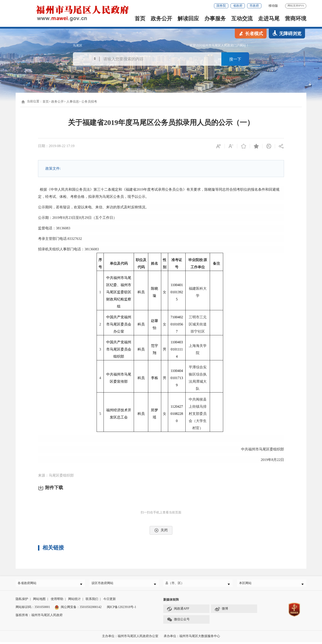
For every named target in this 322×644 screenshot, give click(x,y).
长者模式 (251, 33)
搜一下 (235, 59)
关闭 (161, 530)
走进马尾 (269, 19)
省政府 (238, 6)
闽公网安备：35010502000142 (81, 609)
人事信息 (73, 102)
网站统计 (74, 601)
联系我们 (92, 601)
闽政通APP (178, 611)
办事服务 (215, 19)
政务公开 (161, 19)
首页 (140, 19)
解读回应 (188, 19)
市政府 (254, 6)
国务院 (221, 6)
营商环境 (296, 19)
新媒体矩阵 (171, 602)
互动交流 (242, 19)
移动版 (273, 6)
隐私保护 (22, 601)
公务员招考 (89, 102)
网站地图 (39, 601)
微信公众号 (178, 622)
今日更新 (110, 601)
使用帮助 (57, 601)
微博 (221, 611)
